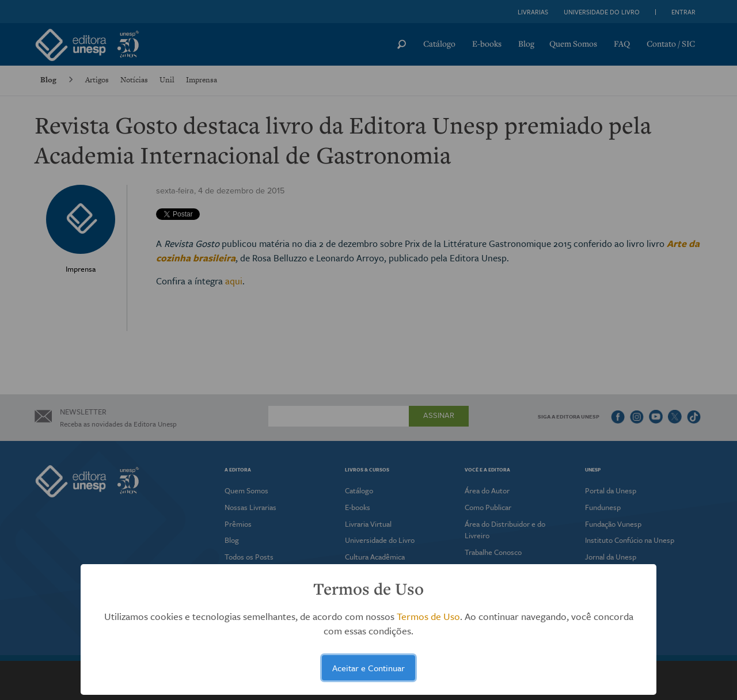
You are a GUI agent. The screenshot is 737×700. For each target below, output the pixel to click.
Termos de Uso (428, 616)
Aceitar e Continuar (368, 668)
